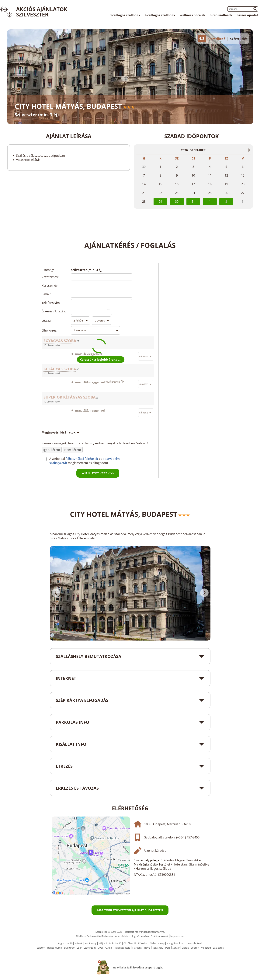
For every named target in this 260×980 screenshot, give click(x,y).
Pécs (168, 948)
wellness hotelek (192, 15)
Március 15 (115, 943)
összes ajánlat (247, 15)
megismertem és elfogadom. (88, 463)
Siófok (185, 948)
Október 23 (130, 943)
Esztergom (90, 948)
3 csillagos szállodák (125, 15)
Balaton (41, 948)
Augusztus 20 (65, 943)
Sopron (195, 948)
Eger (79, 948)
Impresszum (177, 936)
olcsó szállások (221, 15)
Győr (101, 948)
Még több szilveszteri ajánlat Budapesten (130, 910)
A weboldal (57, 459)
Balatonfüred (55, 948)
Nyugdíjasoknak (176, 943)
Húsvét (79, 943)
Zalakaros (218, 948)
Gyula (109, 948)
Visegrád (206, 948)
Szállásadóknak (160, 936)
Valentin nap (157, 943)
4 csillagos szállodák (160, 15)
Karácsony (91, 943)
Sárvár (176, 948)
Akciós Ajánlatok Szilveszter (42, 12)
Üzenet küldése (155, 851)
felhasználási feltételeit (82, 459)
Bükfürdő (69, 948)
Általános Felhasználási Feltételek (94, 936)
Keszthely (158, 948)
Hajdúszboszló (122, 948)
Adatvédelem (123, 936)
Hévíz (147, 948)
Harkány (137, 948)
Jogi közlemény (141, 936)
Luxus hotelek (195, 943)
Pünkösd (143, 943)
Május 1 (103, 943)
